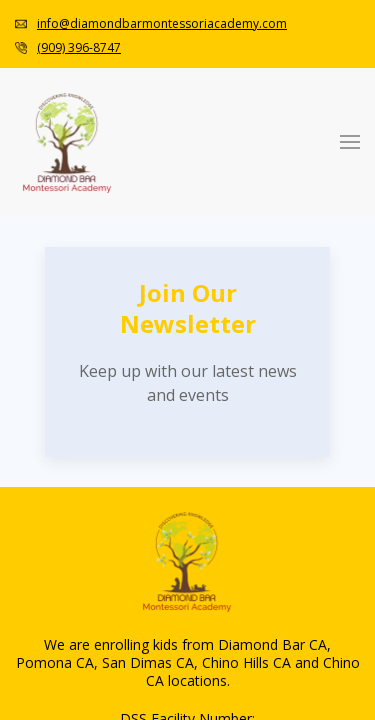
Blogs (106, 410)
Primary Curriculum (152, 212)
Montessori (84, 122)
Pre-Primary (127, 194)
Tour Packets (129, 482)
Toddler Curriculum (151, 176)
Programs (78, 140)
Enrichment (125, 266)
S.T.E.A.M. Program (154, 284)
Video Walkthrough (150, 392)
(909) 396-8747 (83, 34)
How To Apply (135, 320)
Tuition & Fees (136, 338)
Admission (82, 302)
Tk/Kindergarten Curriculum (180, 248)
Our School (124, 374)
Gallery (112, 428)
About (68, 356)
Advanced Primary (148, 230)
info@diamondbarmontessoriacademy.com (170, 16)
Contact (73, 500)
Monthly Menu (136, 464)
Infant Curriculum (146, 158)
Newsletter (122, 446)
